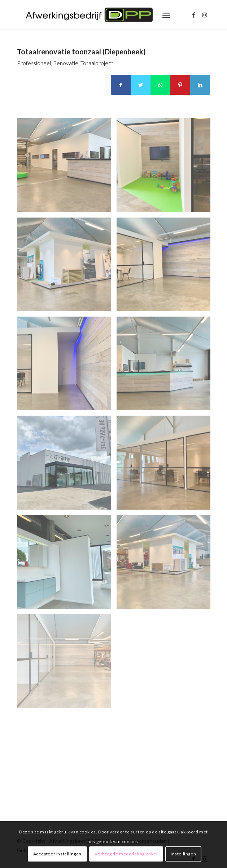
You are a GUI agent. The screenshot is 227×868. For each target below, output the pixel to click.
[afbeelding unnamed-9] (166, 565)
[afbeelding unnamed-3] (166, 267)
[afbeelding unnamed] (67, 168)
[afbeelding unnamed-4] (67, 366)
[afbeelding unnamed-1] (166, 168)
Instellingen (183, 854)
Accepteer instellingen (57, 854)
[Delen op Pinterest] (180, 85)
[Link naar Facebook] (194, 15)
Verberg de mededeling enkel (126, 854)
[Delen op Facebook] (121, 85)
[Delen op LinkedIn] (200, 85)
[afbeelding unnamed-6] (67, 465)
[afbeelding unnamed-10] (67, 664)
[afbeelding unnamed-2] (67, 267)
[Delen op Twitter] (141, 85)
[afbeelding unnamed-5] (166, 366)
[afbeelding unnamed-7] (166, 465)
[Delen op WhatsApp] (160, 85)
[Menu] (166, 15)
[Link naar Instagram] (205, 15)
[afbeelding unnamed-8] (67, 565)
